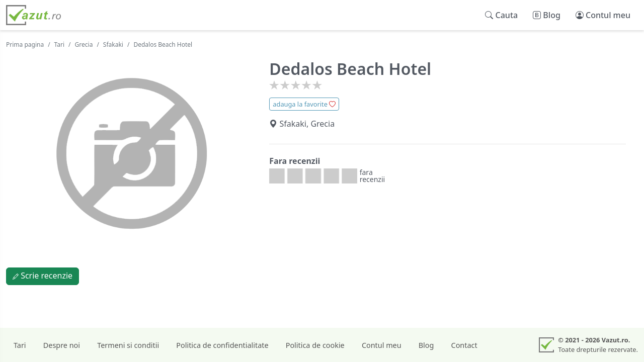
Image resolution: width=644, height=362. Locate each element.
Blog (426, 345)
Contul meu (382, 345)
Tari (60, 44)
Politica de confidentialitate (222, 345)
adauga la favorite (304, 104)
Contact (464, 345)
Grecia (84, 44)
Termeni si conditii (128, 345)
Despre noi (62, 345)
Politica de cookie (315, 345)
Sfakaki (113, 44)
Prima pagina (25, 44)
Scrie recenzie (43, 276)
